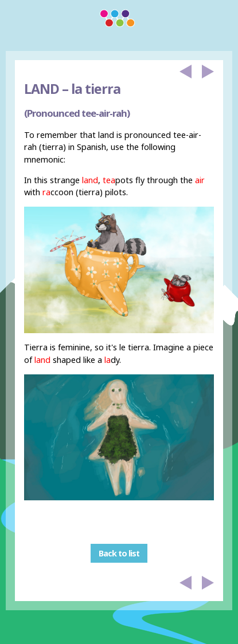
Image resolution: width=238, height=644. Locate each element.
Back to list (119, 553)
